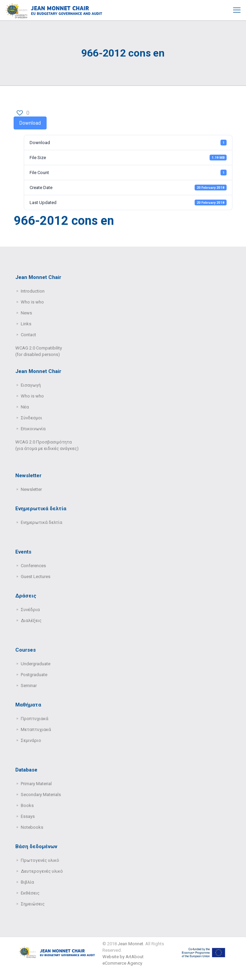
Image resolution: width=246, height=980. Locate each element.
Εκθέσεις (30, 893)
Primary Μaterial (36, 784)
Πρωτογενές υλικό (40, 860)
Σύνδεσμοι (31, 418)
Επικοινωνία (33, 429)
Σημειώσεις (33, 904)
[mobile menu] (237, 10)
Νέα (25, 407)
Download (30, 123)
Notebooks (32, 827)
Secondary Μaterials (41, 795)
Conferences (33, 566)
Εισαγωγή (31, 385)
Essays (28, 816)
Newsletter (31, 489)
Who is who (32, 302)
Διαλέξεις (31, 620)
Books (27, 805)
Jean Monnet (130, 944)
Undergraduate (36, 664)
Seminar (29, 686)
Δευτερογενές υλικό (42, 871)
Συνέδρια (30, 610)
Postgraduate (34, 675)
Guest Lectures (36, 577)
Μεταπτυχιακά (36, 729)
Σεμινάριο (31, 740)
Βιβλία (27, 882)
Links (26, 324)
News (26, 313)
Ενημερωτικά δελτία (42, 522)
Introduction (33, 291)
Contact (28, 335)
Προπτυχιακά (35, 719)
